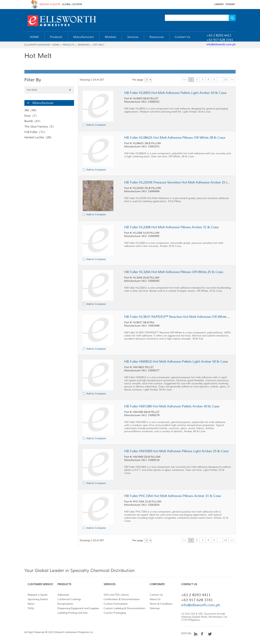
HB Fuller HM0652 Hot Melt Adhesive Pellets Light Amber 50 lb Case (176, 362)
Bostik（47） (33, 121)
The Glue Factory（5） (40, 127)
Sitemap (155, 608)
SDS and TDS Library (116, 595)
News (31, 604)
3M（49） (31, 110)
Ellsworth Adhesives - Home (42, 45)
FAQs (31, 608)
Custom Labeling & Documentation (124, 608)
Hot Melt (99, 45)
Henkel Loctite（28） (39, 137)
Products (69, 45)
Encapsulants (65, 604)
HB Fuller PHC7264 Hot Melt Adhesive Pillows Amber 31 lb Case (173, 496)
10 (147, 80)
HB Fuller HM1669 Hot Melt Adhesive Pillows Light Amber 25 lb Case (176, 451)
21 (226, 80)
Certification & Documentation (122, 599)
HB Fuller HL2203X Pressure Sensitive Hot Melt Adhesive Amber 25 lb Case (177, 182)
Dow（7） (31, 116)
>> (232, 80)
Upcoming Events (38, 599)
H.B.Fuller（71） (35, 132)
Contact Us (156, 595)
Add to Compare (96, 125)
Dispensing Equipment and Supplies (78, 608)
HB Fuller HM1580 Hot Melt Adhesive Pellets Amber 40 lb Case (172, 406)
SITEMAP (230, 4)
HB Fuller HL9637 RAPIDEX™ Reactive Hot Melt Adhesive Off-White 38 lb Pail (177, 317)
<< (185, 80)
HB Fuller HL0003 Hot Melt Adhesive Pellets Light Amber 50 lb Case (175, 93)
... (220, 80)
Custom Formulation (116, 604)
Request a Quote (38, 595)
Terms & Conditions (161, 604)
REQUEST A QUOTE (50, 4)
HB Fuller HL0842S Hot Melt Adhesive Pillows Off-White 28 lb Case (175, 138)
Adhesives (84, 45)
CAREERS (219, 4)
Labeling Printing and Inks (72, 613)
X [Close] (70, 90)
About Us (155, 599)
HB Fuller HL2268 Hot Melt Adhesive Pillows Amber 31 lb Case (171, 227)
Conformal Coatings (69, 599)
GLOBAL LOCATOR (72, 4)
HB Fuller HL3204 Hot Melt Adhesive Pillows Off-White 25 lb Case (174, 272)
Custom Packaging (115, 613)
